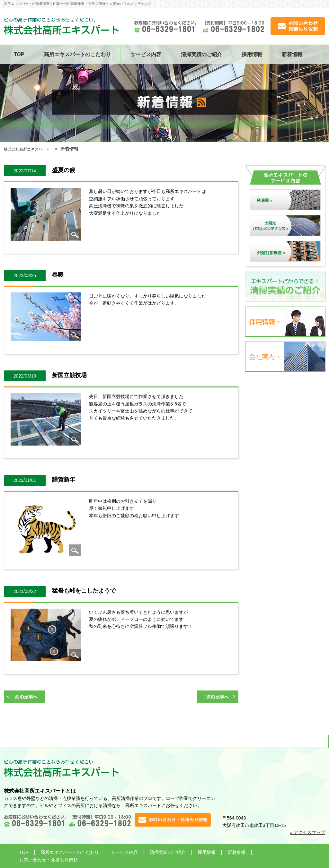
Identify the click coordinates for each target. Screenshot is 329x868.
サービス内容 (146, 54)
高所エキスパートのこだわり (77, 54)
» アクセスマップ (307, 832)
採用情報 (252, 54)
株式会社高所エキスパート (27, 149)
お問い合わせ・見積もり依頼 (49, 860)
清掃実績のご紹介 (201, 54)
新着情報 (292, 54)
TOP (19, 54)
